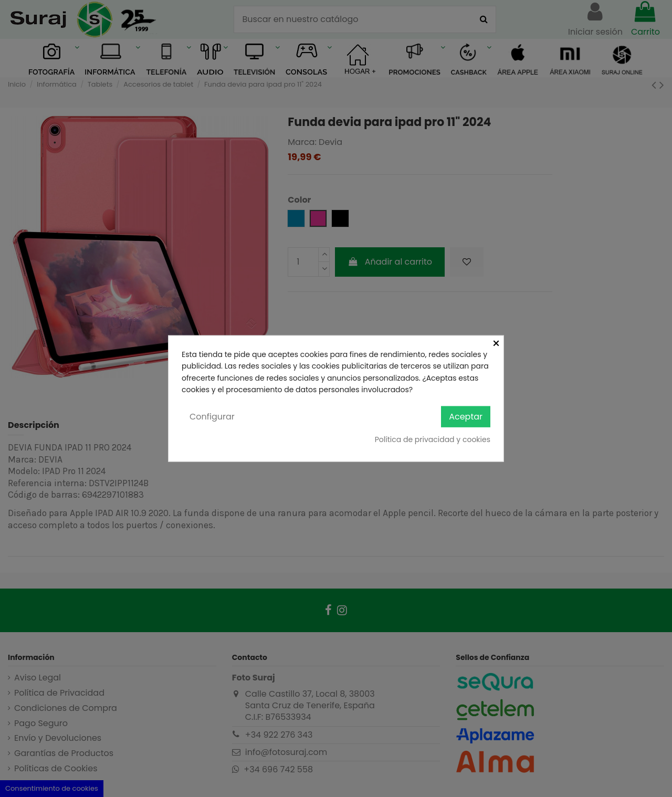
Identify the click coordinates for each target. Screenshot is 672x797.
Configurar (212, 416)
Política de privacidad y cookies (433, 439)
